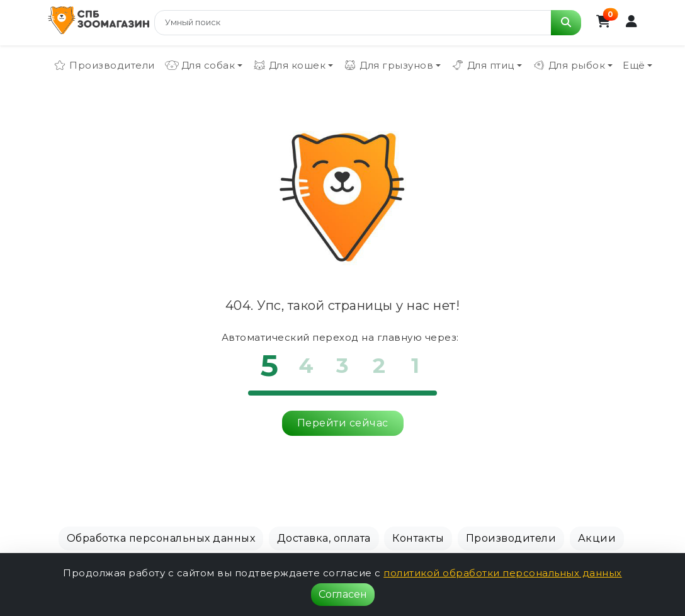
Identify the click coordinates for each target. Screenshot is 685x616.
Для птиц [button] (483, 66)
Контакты (418, 538)
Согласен (343, 594)
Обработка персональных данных (161, 538)
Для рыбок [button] (569, 66)
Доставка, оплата (324, 538)
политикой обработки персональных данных (503, 573)
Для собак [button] (200, 66)
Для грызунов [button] (388, 66)
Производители (104, 66)
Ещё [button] (634, 65)
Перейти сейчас (343, 423)
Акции (597, 538)
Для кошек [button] (289, 66)
